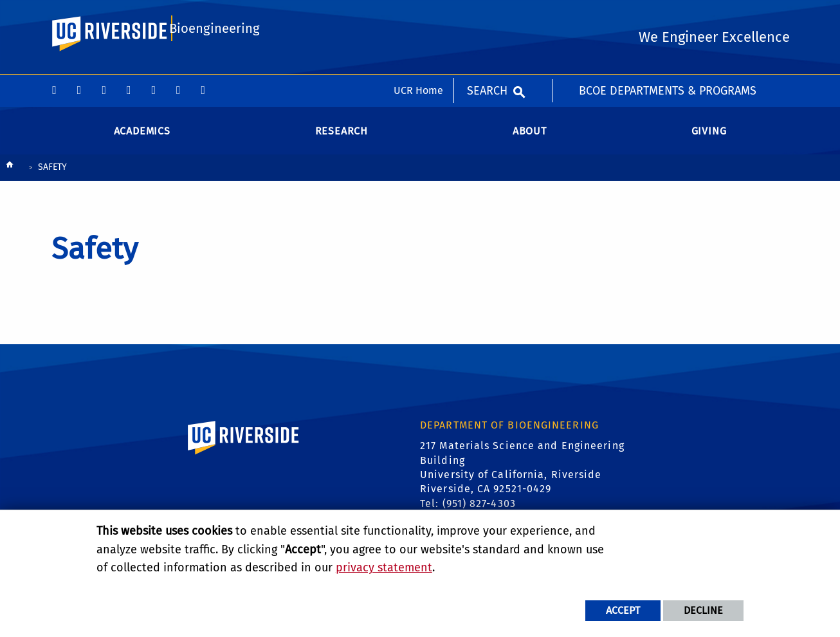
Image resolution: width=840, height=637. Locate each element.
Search (487, 16)
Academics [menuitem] (142, 141)
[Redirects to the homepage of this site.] (10, 179)
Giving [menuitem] (709, 141)
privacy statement (384, 568)
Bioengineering (214, 69)
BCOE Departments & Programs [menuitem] (668, 16)
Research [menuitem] (342, 141)
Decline (703, 610)
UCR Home (418, 16)
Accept (623, 610)
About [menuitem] (530, 141)
